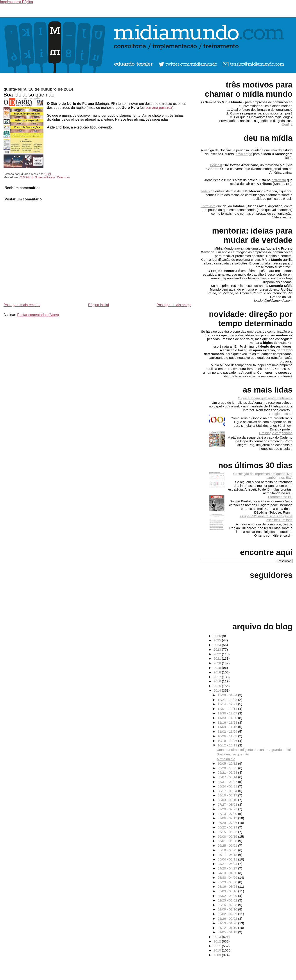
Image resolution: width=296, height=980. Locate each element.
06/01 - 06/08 (228, 841)
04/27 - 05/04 (228, 864)
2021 (218, 658)
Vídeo (205, 191)
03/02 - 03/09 (228, 896)
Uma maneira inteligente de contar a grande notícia (255, 750)
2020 (218, 663)
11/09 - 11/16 (228, 727)
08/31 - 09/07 (228, 782)
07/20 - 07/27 (228, 809)
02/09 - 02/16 (228, 909)
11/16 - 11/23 (228, 722)
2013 (218, 937)
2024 (218, 645)
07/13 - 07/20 (228, 814)
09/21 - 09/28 (228, 772)
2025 (218, 640)
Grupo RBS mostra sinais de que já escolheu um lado (266, 518)
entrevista (279, 180)
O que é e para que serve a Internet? (265, 398)
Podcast (216, 165)
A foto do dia (226, 759)
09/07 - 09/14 (228, 777)
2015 (218, 686)
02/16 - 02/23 (228, 905)
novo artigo (244, 154)
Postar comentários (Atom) (38, 315)
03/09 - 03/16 (228, 891)
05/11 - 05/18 (228, 855)
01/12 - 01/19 (228, 928)
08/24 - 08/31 (228, 786)
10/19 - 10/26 (228, 741)
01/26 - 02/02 (228, 918)
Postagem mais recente (22, 305)
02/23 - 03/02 (228, 900)
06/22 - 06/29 (228, 827)
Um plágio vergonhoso (276, 433)
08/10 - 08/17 (228, 795)
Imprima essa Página (16, 2)
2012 (218, 941)
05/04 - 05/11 (228, 859)
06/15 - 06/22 (228, 832)
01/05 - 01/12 (228, 932)
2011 (218, 946)
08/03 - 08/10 (228, 800)
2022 (218, 654)
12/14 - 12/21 (228, 704)
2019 (218, 668)
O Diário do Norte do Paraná (38, 177)
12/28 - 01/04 (228, 695)
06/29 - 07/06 (228, 823)
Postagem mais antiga (174, 305)
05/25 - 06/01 (228, 845)
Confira (287, 124)
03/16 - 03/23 (228, 886)
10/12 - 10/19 (228, 745)
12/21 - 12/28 (228, 700)
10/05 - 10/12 (228, 763)
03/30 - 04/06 (228, 877)
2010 (218, 950)
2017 (218, 677)
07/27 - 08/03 (228, 804)
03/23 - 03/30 (228, 882)
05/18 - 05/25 (228, 850)
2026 (218, 636)
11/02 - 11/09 (228, 731)
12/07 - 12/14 (228, 709)
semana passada (159, 108)
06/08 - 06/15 (228, 836)
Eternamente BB (280, 497)
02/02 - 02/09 (228, 914)
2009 (218, 955)
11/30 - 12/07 (228, 713)
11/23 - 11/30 (228, 718)
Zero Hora (63, 177)
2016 (218, 681)
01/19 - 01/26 (228, 923)
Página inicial (99, 305)
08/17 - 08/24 (228, 791)
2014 (218, 690)
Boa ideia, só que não (29, 95)
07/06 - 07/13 (228, 818)
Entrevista (208, 206)
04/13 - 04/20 (228, 873)
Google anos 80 (281, 414)
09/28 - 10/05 (228, 768)
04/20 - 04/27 (228, 868)
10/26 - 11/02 (228, 736)
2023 (218, 649)
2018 (218, 672)
